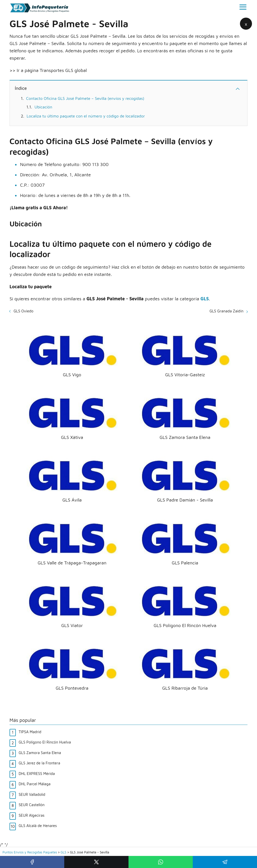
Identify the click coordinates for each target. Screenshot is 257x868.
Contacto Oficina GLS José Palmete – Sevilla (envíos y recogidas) (85, 98)
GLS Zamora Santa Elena (40, 753)
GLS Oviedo (23, 311)
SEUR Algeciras (31, 815)
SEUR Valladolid (32, 794)
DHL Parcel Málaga (35, 784)
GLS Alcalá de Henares (38, 826)
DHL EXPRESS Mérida (37, 774)
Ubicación (43, 107)
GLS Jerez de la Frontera (39, 763)
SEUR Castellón (31, 805)
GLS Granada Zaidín (227, 311)
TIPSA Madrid (30, 732)
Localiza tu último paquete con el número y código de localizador (86, 116)
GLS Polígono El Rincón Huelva (45, 742)
